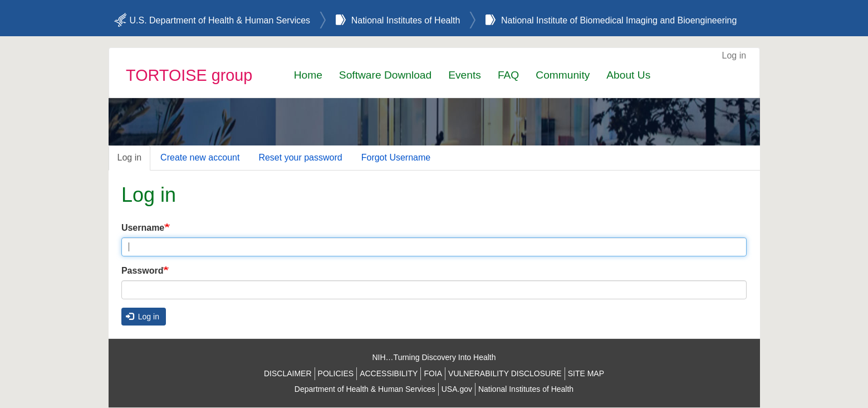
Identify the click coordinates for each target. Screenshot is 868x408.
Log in (734, 55)
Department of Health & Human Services (365, 389)
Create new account (200, 157)
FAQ (508, 75)
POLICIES (336, 373)
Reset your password (300, 157)
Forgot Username (396, 157)
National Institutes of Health (406, 20)
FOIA (433, 373)
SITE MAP (586, 373)
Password (143, 271)
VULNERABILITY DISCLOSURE (505, 373)
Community (563, 75)
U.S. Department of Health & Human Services (220, 20)
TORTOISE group (189, 75)
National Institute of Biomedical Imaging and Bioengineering (619, 20)
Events (465, 75)
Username (143, 228)
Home (308, 75)
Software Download (385, 75)
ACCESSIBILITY (389, 373)
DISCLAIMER (288, 373)
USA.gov (457, 389)
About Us (628, 75)
